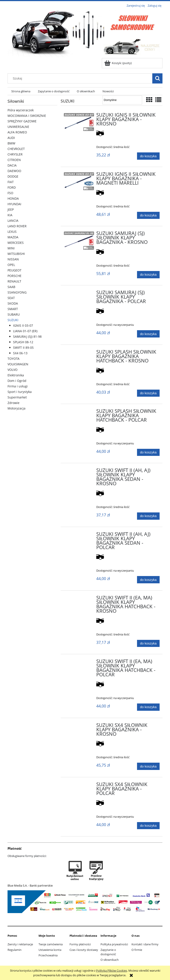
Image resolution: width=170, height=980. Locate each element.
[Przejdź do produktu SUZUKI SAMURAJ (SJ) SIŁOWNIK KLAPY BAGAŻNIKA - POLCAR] (79, 294)
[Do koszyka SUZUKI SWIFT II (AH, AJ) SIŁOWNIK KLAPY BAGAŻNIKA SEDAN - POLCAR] (148, 580)
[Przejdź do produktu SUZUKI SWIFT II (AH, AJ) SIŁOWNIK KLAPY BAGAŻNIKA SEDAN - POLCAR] (79, 535)
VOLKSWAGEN (18, 364)
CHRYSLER (15, 154)
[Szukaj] (157, 78)
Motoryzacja (16, 408)
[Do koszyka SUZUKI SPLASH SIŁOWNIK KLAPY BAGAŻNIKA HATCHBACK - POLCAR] (148, 452)
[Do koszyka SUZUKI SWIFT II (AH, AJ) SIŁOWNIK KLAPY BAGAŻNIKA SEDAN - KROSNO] (148, 516)
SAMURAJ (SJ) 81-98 (27, 336)
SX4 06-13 (20, 353)
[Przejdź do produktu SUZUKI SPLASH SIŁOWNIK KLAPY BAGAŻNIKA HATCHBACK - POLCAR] (79, 412)
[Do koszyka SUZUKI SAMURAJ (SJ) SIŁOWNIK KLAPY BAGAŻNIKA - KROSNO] (148, 275)
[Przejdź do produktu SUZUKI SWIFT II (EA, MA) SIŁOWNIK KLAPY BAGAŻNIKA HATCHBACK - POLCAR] (79, 663)
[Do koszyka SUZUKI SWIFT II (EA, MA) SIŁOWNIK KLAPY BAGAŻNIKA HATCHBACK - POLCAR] (148, 707)
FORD (12, 187)
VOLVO (13, 370)
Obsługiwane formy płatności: (27, 856)
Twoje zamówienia (51, 944)
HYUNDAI (14, 204)
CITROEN (14, 160)
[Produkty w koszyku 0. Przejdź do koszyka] (118, 63)
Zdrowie (14, 403)
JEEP (11, 209)
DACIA (12, 165)
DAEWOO (14, 171)
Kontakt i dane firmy (145, 944)
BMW (11, 143)
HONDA (13, 198)
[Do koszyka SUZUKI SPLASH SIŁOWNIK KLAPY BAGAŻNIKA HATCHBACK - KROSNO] (148, 393)
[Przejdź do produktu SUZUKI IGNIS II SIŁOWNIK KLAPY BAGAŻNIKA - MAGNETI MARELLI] (79, 181)
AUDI (11, 138)
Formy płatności (80, 944)
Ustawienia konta (50, 950)
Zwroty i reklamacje (20, 944)
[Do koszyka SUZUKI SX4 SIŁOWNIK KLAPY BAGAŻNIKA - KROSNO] (148, 766)
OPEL (11, 265)
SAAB (11, 287)
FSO (10, 193)
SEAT (11, 298)
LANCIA (13, 221)
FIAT (11, 182)
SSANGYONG (17, 292)
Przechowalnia (48, 955)
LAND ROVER (17, 226)
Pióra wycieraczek (21, 110)
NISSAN (13, 259)
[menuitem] (21, 91)
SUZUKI (13, 320)
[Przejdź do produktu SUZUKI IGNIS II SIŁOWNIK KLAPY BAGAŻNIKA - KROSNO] (79, 122)
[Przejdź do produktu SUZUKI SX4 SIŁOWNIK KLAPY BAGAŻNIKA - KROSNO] (79, 726)
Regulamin (14, 950)
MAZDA (13, 237)
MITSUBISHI (16, 254)
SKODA (13, 303)
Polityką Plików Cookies (112, 971)
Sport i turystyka (20, 392)
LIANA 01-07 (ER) (25, 331)
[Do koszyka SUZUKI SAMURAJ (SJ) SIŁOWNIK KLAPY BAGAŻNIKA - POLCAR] (148, 334)
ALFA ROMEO (17, 132)
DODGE (13, 176)
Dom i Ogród (17, 381)
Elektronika (16, 375)
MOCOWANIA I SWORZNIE (27, 116)
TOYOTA (14, 359)
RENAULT (14, 281)
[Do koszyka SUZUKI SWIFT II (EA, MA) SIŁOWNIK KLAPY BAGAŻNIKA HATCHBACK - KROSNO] (148, 644)
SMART (13, 309)
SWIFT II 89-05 (23, 348)
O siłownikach (110, 960)
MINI (11, 248)
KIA (10, 215)
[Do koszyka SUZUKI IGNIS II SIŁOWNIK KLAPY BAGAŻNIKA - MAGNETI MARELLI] (148, 215)
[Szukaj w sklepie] (81, 78)
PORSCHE (14, 276)
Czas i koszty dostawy (84, 950)
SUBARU (14, 314)
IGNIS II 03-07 (23, 325)
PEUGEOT (14, 270)
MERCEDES (16, 243)
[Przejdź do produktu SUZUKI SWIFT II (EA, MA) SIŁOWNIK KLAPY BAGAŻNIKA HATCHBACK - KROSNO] (79, 599)
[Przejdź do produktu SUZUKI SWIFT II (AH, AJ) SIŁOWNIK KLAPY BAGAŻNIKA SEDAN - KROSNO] (79, 472)
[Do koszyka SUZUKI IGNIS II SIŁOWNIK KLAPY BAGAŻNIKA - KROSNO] (148, 156)
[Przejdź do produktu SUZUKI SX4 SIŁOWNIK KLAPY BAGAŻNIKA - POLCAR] (79, 786)
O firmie (137, 950)
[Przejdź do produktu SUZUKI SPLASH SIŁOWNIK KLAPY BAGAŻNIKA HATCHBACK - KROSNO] (79, 353)
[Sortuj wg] (122, 100)
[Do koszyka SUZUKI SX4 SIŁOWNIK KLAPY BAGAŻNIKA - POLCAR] (148, 826)
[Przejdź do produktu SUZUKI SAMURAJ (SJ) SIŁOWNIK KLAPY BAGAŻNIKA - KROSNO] (79, 241)
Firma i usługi (18, 386)
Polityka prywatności (114, 944)
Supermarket (17, 397)
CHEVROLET (16, 149)
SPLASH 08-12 (23, 342)
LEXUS (12, 232)
